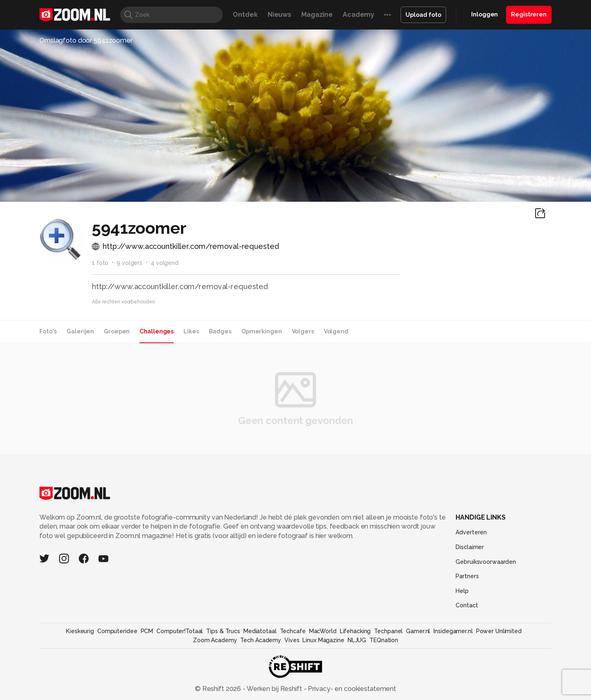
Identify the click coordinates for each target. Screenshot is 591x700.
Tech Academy (261, 640)
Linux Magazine (323, 640)
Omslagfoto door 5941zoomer (86, 40)
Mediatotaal (260, 631)
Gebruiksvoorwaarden (486, 562)
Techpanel (388, 631)
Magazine (317, 15)
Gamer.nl (418, 631)
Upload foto (423, 15)
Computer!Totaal (180, 631)
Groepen (117, 331)
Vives (292, 640)
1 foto (100, 263)
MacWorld (323, 631)
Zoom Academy (215, 640)
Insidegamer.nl (453, 631)
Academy (358, 15)
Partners (467, 576)
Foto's (48, 331)
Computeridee (117, 631)
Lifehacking (355, 631)
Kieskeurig (80, 631)
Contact (467, 605)
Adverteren (471, 532)
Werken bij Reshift (275, 689)
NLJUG (357, 640)
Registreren (529, 14)
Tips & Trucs (223, 631)
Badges (220, 331)
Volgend (336, 331)
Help (462, 591)
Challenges (157, 331)
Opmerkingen (262, 331)
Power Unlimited (499, 631)
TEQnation (384, 640)
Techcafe (293, 631)
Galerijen (80, 331)
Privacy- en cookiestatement (351, 689)
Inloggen (484, 14)
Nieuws (279, 15)
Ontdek (245, 15)
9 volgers (129, 263)
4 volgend (165, 263)
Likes (191, 331)
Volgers (303, 331)
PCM (147, 631)
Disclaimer (470, 547)
